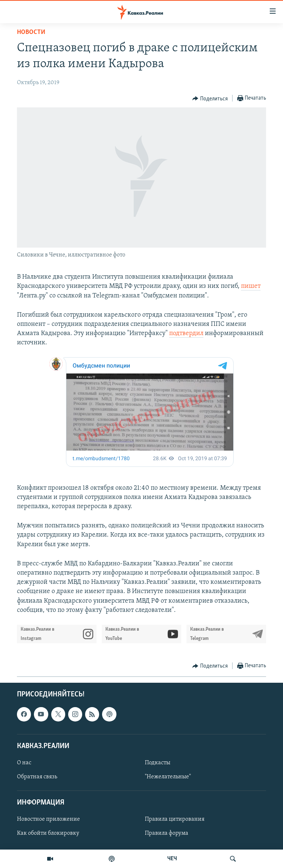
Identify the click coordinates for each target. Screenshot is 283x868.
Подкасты (158, 763)
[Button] (210, 99)
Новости (31, 32)
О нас (24, 763)
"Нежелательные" (168, 777)
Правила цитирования (175, 819)
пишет (251, 286)
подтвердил (186, 333)
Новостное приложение (48, 819)
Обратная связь (37, 777)
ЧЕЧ (172, 859)
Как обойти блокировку (48, 833)
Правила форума (167, 833)
